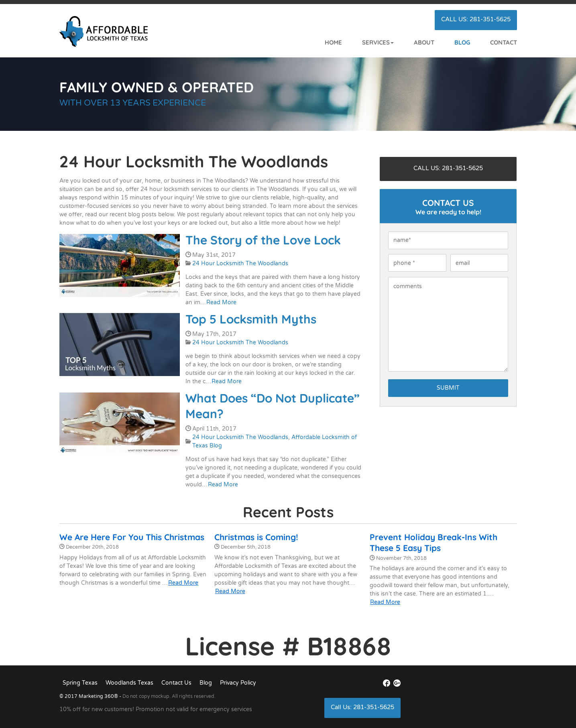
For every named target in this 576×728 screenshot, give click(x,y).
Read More (221, 302)
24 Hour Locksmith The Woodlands (240, 263)
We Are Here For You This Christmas (132, 537)
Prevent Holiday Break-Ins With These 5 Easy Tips (434, 542)
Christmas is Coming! (256, 537)
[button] (368, 43)
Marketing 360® (99, 696)
